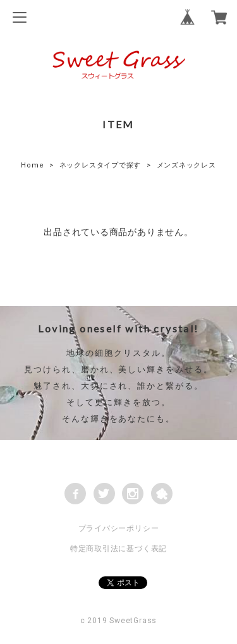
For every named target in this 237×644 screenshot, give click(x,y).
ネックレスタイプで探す (100, 165)
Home (32, 165)
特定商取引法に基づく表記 (118, 549)
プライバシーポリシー (119, 528)
